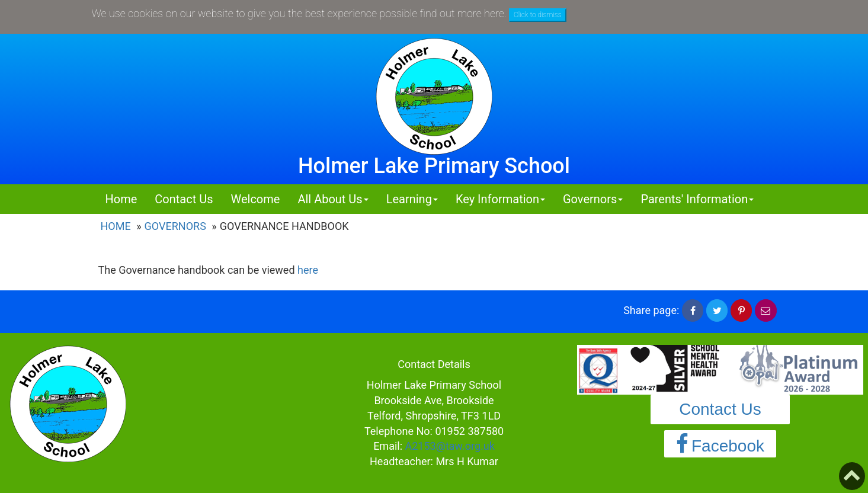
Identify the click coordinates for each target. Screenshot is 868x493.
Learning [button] (412, 199)
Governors (175, 226)
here (308, 270)
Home (121, 199)
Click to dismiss (538, 15)
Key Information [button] (500, 199)
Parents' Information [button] (697, 199)
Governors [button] (593, 199)
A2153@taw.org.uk (450, 446)
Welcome (255, 199)
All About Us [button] (333, 199)
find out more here (462, 13)
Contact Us (184, 199)
